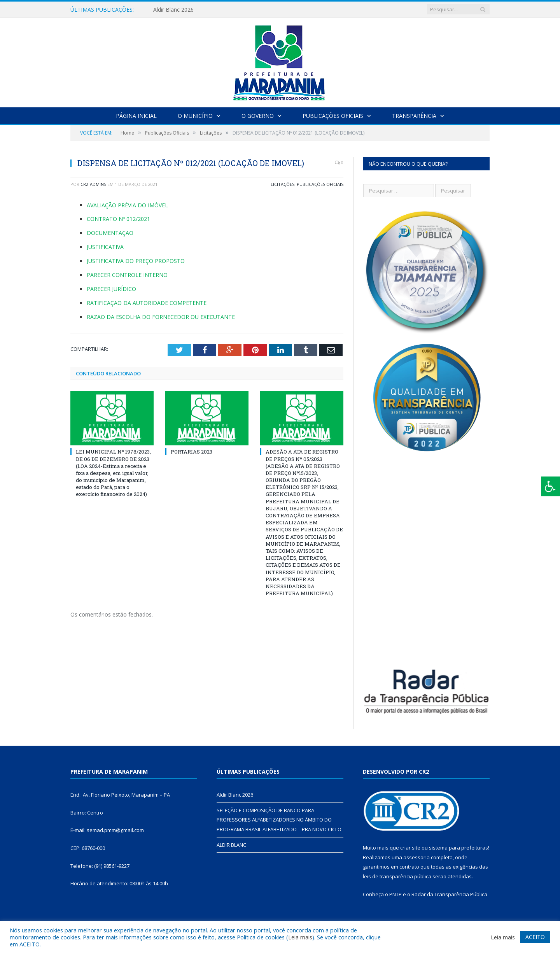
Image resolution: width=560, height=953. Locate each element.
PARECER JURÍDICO (111, 289)
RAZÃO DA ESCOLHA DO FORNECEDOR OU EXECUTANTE (161, 317)
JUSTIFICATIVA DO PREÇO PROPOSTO (136, 261)
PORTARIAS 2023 (192, 452)
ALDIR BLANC (231, 845)
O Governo (258, 116)
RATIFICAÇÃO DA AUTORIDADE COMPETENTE (147, 303)
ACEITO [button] (535, 937)
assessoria (416, 857)
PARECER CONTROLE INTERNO (127, 275)
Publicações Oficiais (333, 116)
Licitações (283, 184)
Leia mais (300, 937)
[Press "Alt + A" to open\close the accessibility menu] (550, 486)
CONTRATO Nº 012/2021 (118, 219)
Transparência (414, 116)
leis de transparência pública (397, 876)
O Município (195, 116)
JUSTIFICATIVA (105, 247)
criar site (410, 848)
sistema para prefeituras (458, 848)
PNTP (395, 894)
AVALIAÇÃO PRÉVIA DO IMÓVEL (127, 205)
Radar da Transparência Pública (449, 894)
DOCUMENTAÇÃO (110, 233)
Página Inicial (136, 116)
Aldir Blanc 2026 (173, 10)
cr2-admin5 (93, 184)
